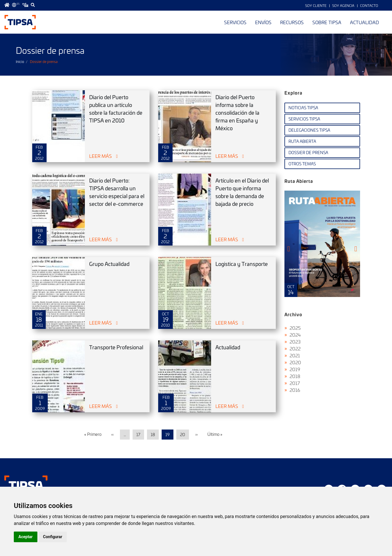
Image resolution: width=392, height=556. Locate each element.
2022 (295, 348)
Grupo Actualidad (109, 264)
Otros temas (302, 164)
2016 (295, 390)
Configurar (53, 537)
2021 (295, 355)
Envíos (263, 22)
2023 (295, 342)
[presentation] (289, 249)
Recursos (292, 22)
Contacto (369, 5)
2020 (295, 362)
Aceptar (26, 537)
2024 (295, 335)
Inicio (20, 62)
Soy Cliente (316, 5)
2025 (295, 328)
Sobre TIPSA (327, 22)
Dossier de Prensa (308, 153)
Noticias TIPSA (303, 108)
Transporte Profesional (116, 347)
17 (138, 434)
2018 (295, 376)
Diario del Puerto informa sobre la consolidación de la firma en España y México (237, 113)
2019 (295, 369)
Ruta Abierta (302, 141)
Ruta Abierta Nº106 (322, 244)
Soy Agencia (343, 5)
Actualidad (365, 22)
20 (183, 434)
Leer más (101, 156)
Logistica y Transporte (242, 264)
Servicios (235, 22)
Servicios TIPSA (304, 119)
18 (153, 434)
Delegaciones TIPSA (309, 130)
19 (168, 434)
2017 (295, 383)
